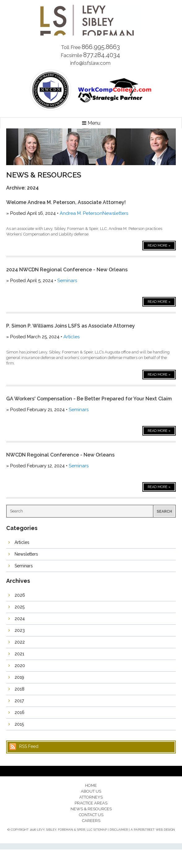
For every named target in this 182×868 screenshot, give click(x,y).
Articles (71, 337)
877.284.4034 (102, 55)
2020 (20, 666)
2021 (19, 654)
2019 (19, 677)
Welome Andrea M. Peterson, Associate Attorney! (66, 202)
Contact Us (91, 815)
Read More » (159, 246)
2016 (19, 712)
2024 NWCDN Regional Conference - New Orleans (67, 270)
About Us (91, 791)
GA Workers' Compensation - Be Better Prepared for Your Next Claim (89, 399)
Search (164, 511)
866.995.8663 (101, 47)
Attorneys (91, 797)
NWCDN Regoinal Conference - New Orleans (60, 455)
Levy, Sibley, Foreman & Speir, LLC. (91, 20)
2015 (19, 724)
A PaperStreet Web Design (153, 830)
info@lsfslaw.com (90, 63)
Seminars (67, 281)
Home (91, 785)
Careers (91, 821)
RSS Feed (29, 746)
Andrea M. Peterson (81, 213)
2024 (20, 619)
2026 (20, 595)
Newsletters (115, 213)
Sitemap (100, 830)
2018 (19, 689)
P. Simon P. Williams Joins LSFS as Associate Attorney (71, 326)
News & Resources (91, 809)
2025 (19, 607)
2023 (20, 630)
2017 (19, 701)
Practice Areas (91, 803)
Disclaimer (119, 830)
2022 (20, 642)
